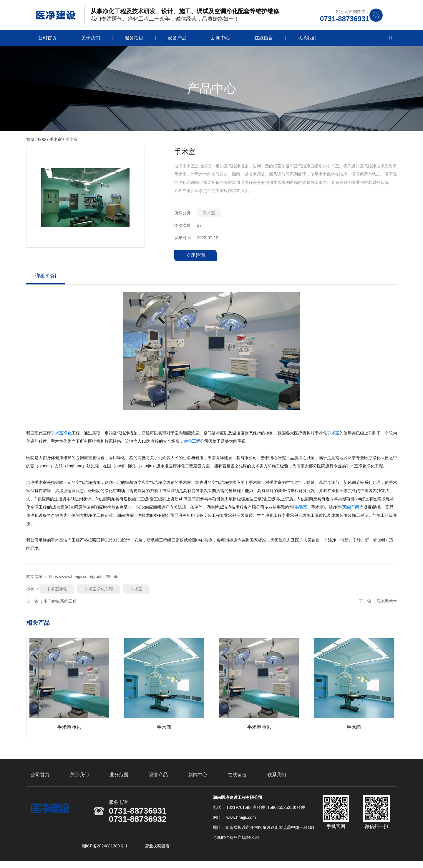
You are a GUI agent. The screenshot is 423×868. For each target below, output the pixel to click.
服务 (42, 141)
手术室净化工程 (99, 591)
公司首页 (47, 40)
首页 (31, 141)
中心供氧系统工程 (60, 603)
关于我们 (91, 40)
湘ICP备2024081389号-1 (105, 851)
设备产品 (177, 40)
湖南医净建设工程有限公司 (232, 460)
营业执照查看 (157, 851)
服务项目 (134, 40)
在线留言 (264, 40)
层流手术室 (387, 603)
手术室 (56, 141)
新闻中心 (220, 40)
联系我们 (307, 40)
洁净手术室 (37, 484)
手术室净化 (57, 591)
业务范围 (119, 780)
